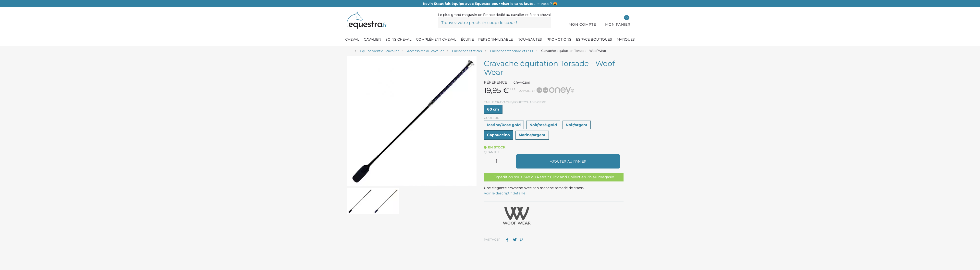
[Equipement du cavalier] (379, 51)
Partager (509, 240)
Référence (496, 82)
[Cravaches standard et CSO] (511, 51)
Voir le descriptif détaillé (505, 193)
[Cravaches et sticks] (467, 51)
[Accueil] (349, 51)
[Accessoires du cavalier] (425, 51)
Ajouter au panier (568, 161)
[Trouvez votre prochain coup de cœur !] (494, 22)
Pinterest (523, 240)
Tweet (516, 240)
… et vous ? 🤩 (490, 4)
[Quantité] (496, 161)
